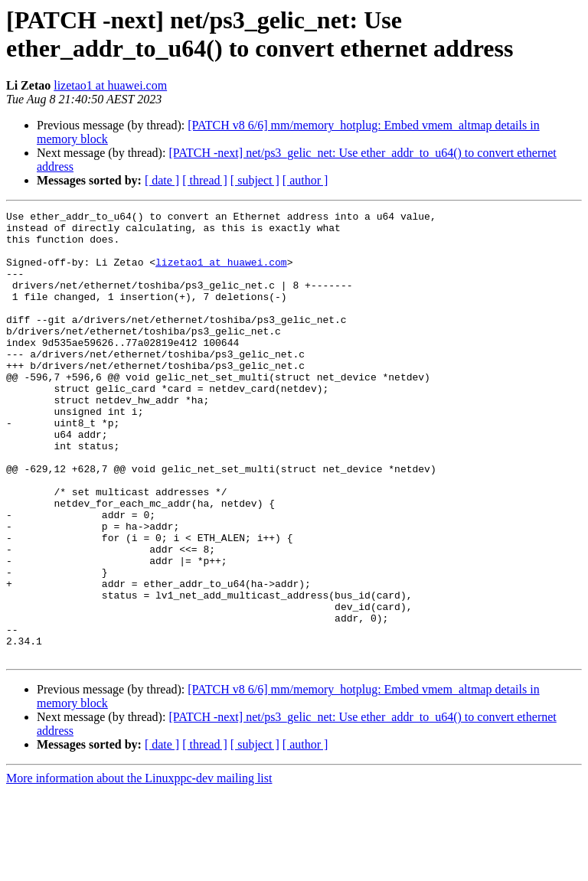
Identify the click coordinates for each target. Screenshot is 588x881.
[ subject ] (255, 180)
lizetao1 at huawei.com (110, 85)
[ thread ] (205, 180)
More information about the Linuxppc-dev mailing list (139, 868)
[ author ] (305, 180)
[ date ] (162, 180)
